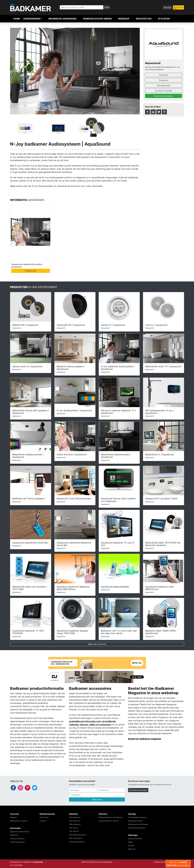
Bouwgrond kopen (135, 821)
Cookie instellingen (17, 842)
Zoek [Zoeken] (107, 7)
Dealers (131, 846)
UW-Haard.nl (74, 821)
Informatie (164, 75)
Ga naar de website (163, 91)
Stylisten (164, 19)
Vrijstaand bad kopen (137, 828)
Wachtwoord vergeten (19, 821)
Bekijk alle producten (97, 644)
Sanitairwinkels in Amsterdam (110, 817)
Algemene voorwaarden (19, 832)
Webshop (124, 19)
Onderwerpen (32, 19)
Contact (43, 821)
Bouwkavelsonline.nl (77, 842)
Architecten (144, 19)
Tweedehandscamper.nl (138, 817)
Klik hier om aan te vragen (178, 864)
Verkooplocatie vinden (97, 19)
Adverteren (44, 817)
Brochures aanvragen (164, 96)
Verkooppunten (164, 85)
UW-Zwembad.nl (76, 838)
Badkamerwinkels (135, 839)
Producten (164, 80)
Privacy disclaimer (17, 839)
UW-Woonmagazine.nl (78, 835)
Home (17, 19)
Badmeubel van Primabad (138, 824)
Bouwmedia (38, 862)
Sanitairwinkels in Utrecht (109, 821)
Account (168, 7)
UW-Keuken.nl (75, 824)
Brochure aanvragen (138, 790)
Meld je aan (97, 799)
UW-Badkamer (75, 817)
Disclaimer (14, 835)
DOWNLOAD (31, 271)
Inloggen (13, 817)
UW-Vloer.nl (74, 831)
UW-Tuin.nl (74, 828)
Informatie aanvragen (62, 19)
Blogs (130, 842)
